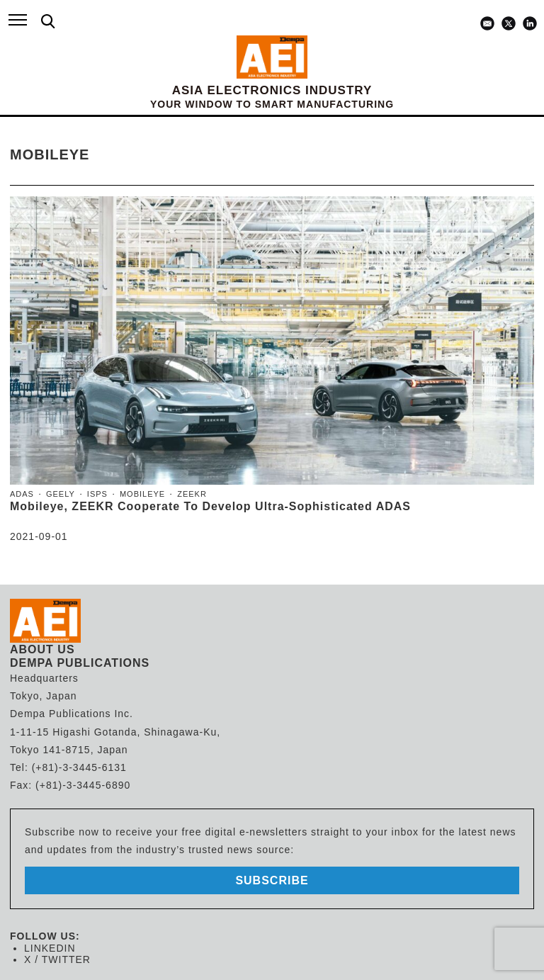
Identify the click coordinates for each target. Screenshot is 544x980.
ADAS (22, 494)
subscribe (272, 880)
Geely (61, 494)
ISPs (97, 494)
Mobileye (142, 494)
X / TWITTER (57, 959)
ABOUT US (42, 649)
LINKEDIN (50, 948)
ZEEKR (192, 494)
